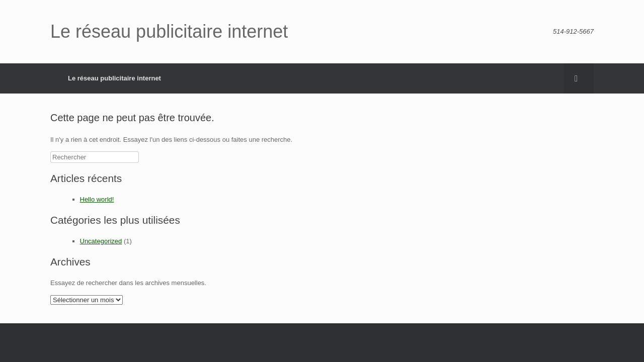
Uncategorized (101, 241)
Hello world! (97, 199)
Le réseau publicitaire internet (114, 78)
